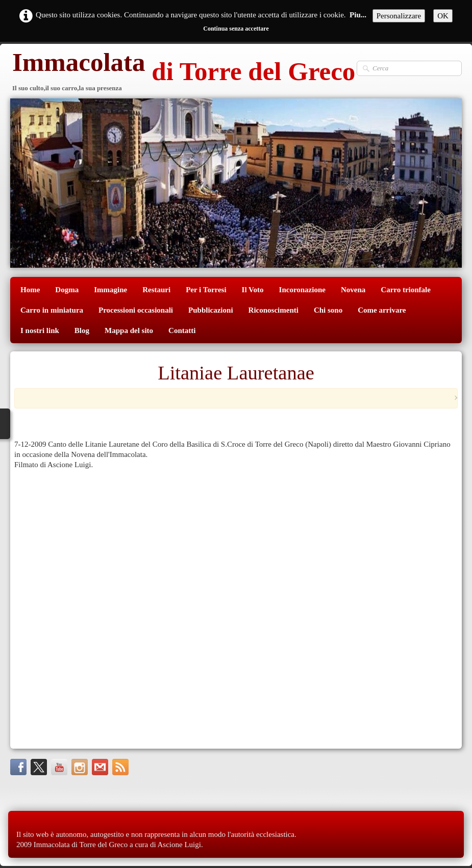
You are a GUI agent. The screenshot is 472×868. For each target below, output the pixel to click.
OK (443, 16)
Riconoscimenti (274, 310)
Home (30, 290)
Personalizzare (399, 16)
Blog (82, 330)
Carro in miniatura (52, 310)
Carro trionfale (406, 290)
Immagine (110, 290)
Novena (353, 290)
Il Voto (253, 290)
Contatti (182, 330)
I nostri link (40, 330)
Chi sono (328, 310)
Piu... (358, 15)
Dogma (67, 290)
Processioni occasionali (136, 310)
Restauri (156, 290)
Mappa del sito (129, 330)
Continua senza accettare (236, 29)
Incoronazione (302, 290)
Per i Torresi (206, 290)
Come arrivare (382, 310)
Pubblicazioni (211, 310)
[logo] (183, 73)
